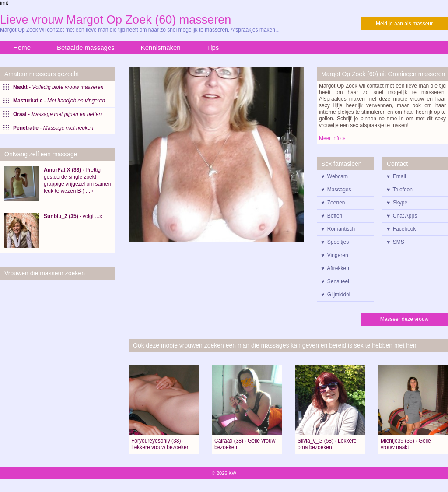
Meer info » (332, 138)
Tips (213, 47)
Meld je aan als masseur (404, 24)
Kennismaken (161, 47)
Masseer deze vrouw (404, 319)
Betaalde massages (86, 47)
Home (22, 47)
